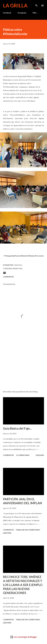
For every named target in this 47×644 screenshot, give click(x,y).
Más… (35, 13)
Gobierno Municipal (13, 268)
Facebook (7, 13)
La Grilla (15, 6)
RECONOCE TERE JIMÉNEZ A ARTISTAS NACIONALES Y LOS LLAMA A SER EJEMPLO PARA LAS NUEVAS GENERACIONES (23, 585)
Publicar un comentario (28, 530)
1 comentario (23, 455)
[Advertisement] (23, 367)
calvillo (18, 265)
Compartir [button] (8, 277)
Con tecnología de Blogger (23, 637)
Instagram (22, 13)
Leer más (40, 455)
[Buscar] (36, 5)
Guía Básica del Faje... (17, 428)
